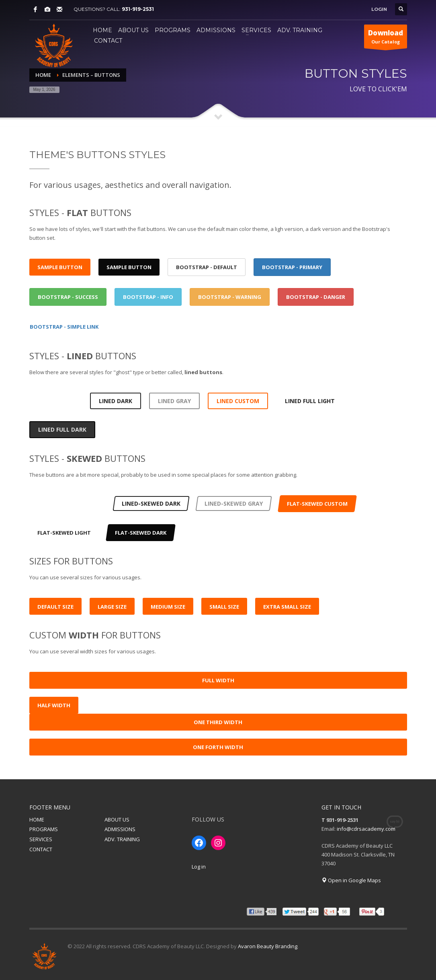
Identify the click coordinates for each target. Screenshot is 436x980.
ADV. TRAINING (122, 839)
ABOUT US (117, 819)
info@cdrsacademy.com (366, 829)
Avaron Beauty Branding (268, 946)
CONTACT (41, 849)
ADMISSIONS (120, 829)
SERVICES (41, 839)
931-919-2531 (138, 9)
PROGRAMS (44, 829)
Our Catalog (386, 38)
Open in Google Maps (351, 880)
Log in (199, 867)
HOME (37, 819)
